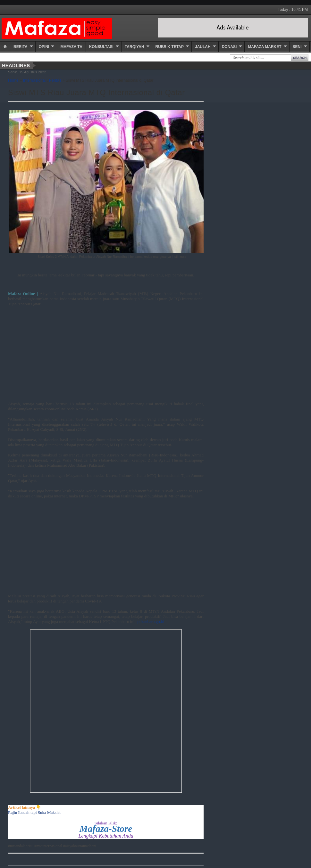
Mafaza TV (71, 47)
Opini (44, 47)
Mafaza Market (265, 47)
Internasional (34, 80)
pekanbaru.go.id (151, 622)
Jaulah (203, 47)
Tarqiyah (134, 47)
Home (13, 80)
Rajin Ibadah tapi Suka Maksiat (34, 812)
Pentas (55, 80)
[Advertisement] (106, 356)
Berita (21, 47)
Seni (297, 47)
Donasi (229, 47)
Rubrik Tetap (170, 47)
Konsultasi (101, 47)
